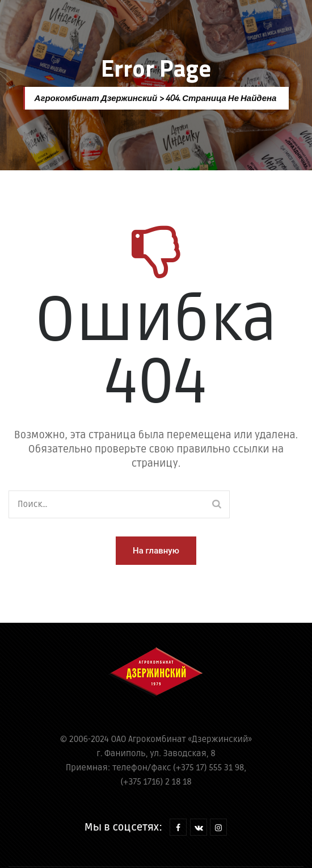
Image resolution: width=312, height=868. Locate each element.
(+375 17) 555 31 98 (208, 768)
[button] (156, 551)
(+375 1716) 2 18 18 (156, 782)
